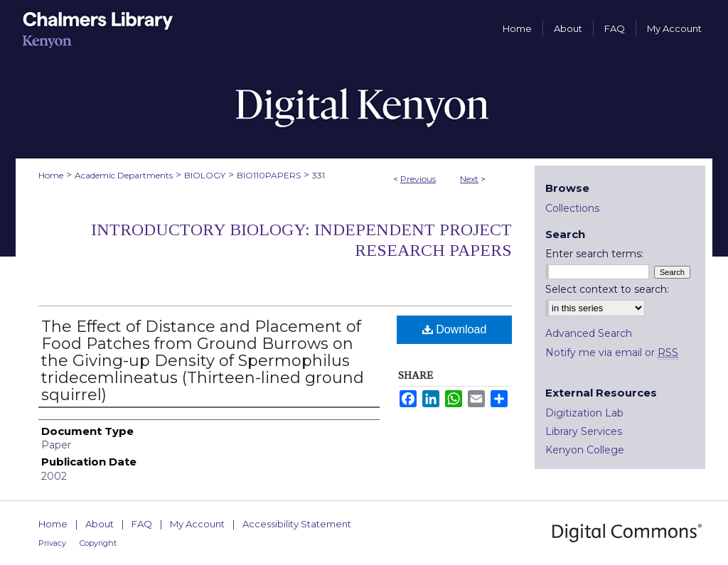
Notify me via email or (612, 353)
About (100, 524)
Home (51, 175)
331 (318, 175)
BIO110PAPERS (269, 175)
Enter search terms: (594, 254)
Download (455, 329)
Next (469, 179)
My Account (197, 524)
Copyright (98, 543)
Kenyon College (585, 450)
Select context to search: (607, 289)
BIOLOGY (205, 175)
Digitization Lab (584, 413)
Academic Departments (124, 175)
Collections (572, 208)
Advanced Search (589, 333)
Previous (418, 179)
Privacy (52, 543)
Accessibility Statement (297, 524)
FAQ (142, 524)
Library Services (584, 431)
